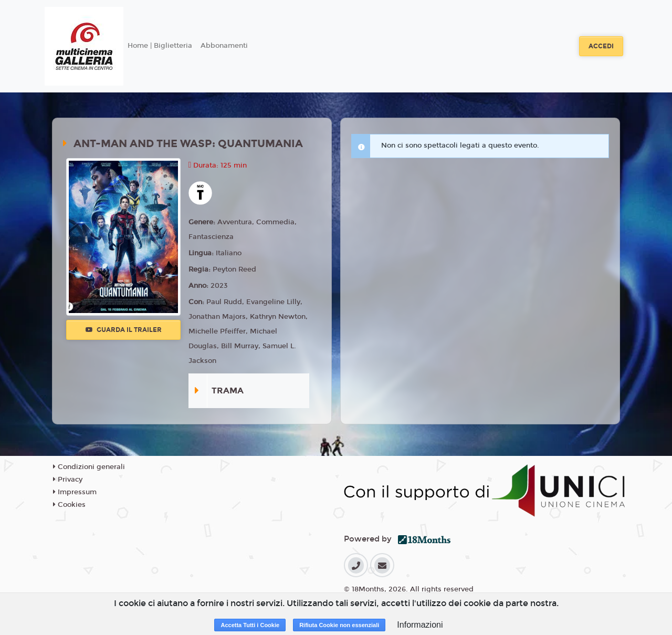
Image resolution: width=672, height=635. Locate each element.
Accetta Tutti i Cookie (250, 625)
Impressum (75, 492)
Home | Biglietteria (160, 46)
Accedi (601, 46)
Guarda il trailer (124, 330)
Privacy (68, 480)
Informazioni (420, 625)
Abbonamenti (224, 46)
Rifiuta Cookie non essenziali (339, 625)
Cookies (69, 505)
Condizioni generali (89, 467)
